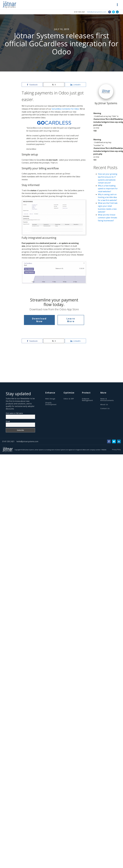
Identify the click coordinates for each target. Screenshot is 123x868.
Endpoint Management (87, 400)
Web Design (50, 399)
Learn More (71, 320)
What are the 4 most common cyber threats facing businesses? (108, 218)
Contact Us (105, 408)
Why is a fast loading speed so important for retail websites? (108, 189)
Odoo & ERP (69, 399)
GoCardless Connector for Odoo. (66, 109)
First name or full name (14, 413)
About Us (104, 404)
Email (8, 421)
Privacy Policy (116, 450)
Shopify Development (51, 404)
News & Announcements (107, 400)
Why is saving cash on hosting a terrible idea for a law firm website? (107, 197)
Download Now (39, 320)
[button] (117, 5)
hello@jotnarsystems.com (97, 12)
